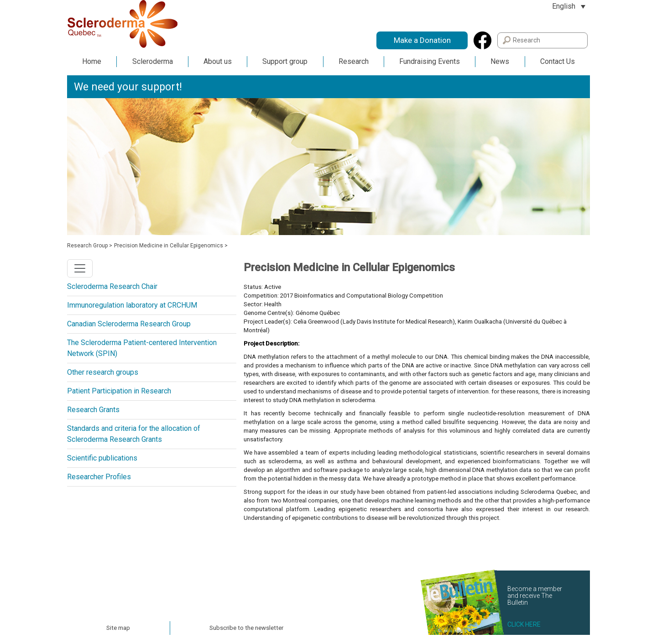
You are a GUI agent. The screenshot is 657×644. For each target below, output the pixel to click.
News (500, 61)
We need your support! (128, 87)
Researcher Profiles (99, 477)
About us (218, 61)
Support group (285, 61)
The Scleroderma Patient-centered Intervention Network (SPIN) (142, 348)
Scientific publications (102, 458)
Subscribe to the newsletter (246, 628)
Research (354, 61)
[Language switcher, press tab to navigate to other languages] (569, 6)
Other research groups (103, 372)
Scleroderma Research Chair (112, 286)
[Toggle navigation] (80, 268)
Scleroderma (153, 61)
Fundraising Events (430, 61)
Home (92, 61)
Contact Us (558, 61)
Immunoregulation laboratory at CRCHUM (132, 305)
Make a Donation (422, 40)
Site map (118, 628)
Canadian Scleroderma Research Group (129, 324)
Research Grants (93, 410)
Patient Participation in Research (119, 391)
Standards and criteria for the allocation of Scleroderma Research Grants (134, 434)
